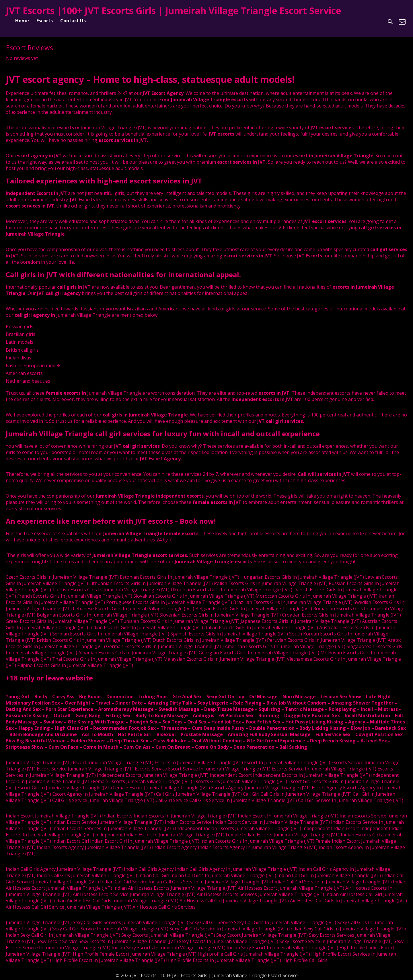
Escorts (45, 21)
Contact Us (73, 21)
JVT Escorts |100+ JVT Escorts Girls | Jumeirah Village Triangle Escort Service (173, 10)
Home (22, 21)
